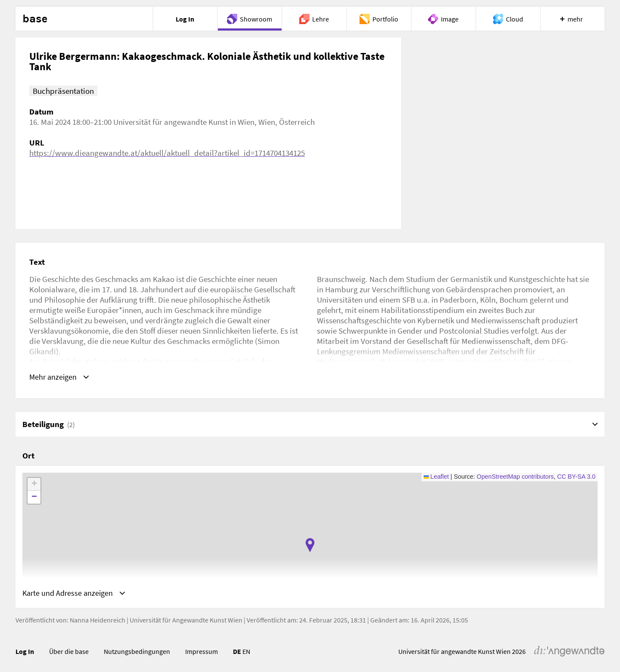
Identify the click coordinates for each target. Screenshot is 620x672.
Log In (25, 653)
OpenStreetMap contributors (515, 477)
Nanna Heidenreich (98, 621)
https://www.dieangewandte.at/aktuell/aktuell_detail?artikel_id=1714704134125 (167, 153)
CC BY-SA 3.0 (576, 477)
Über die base (69, 653)
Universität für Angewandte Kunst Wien (186, 621)
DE (237, 653)
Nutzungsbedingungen (137, 653)
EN (246, 653)
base (35, 19)
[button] (310, 546)
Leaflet (436, 477)
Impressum (201, 653)
